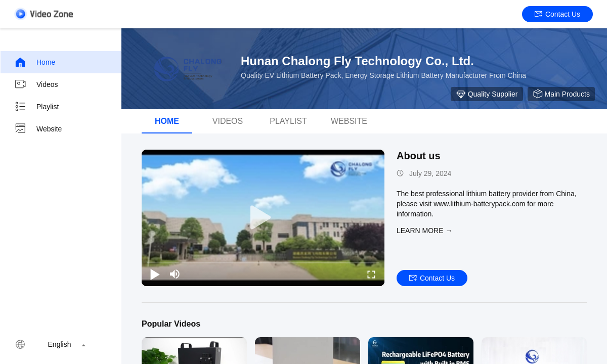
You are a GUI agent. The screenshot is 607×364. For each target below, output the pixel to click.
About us (419, 156)
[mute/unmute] (175, 274)
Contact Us (557, 14)
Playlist (36, 107)
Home (35, 62)
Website (38, 129)
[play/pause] (155, 274)
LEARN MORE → (424, 231)
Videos (36, 84)
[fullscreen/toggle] (371, 274)
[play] (263, 218)
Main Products (561, 94)
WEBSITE (349, 121)
